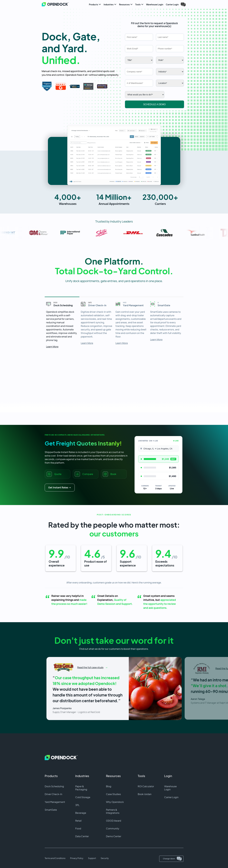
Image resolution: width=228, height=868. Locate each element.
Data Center (82, 836)
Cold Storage (83, 797)
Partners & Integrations (113, 811)
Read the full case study (90, 667)
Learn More (52, 347)
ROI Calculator (146, 786)
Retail (78, 821)
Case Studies (113, 794)
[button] (114, 155)
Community (113, 828)
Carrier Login (171, 797)
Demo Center (114, 836)
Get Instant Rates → (60, 487)
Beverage (81, 813)
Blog (109, 786)
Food (78, 828)
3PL (77, 805)
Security (105, 858)
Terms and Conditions (55, 858)
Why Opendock (115, 802)
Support (92, 858)
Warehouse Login (170, 788)
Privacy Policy (77, 858)
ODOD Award (114, 821)
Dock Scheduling (54, 786)
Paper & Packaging (81, 788)
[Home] (52, 4)
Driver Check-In (53, 794)
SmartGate (51, 810)
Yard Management (55, 802)
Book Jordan (145, 794)
